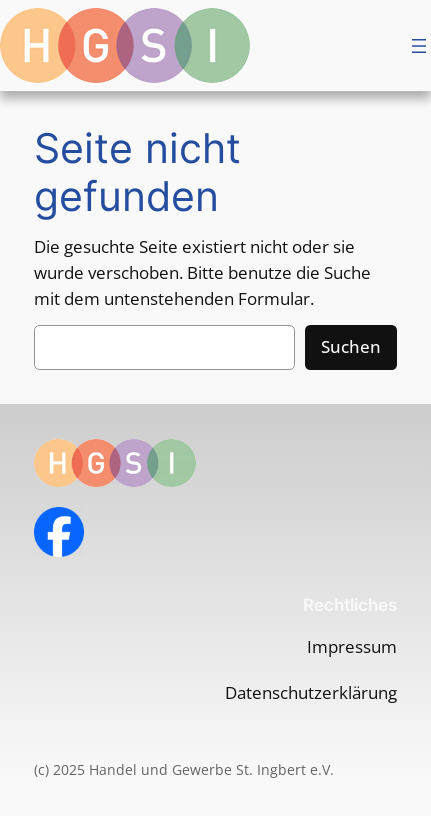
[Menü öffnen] (419, 46)
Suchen (351, 346)
